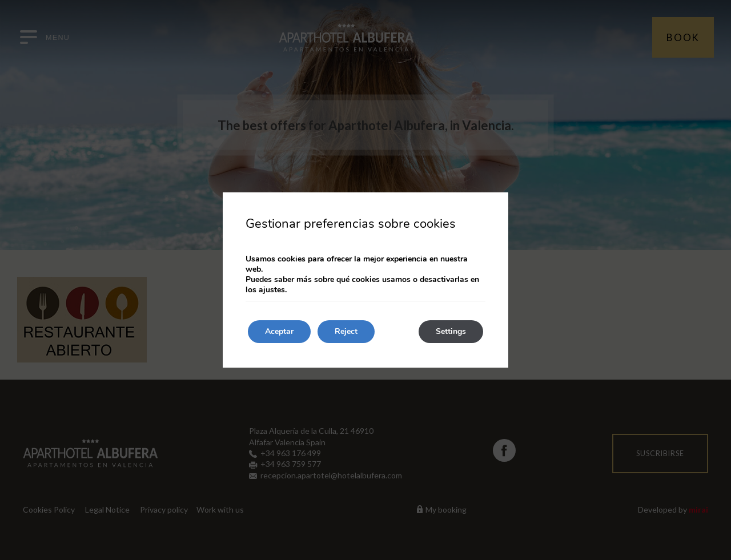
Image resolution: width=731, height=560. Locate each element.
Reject (346, 331)
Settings (451, 331)
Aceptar (279, 331)
